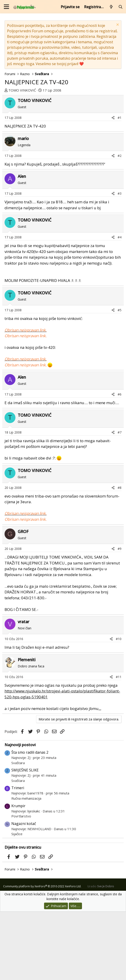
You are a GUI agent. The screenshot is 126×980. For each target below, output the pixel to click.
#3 (120, 262)
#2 (120, 224)
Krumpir (18, 874)
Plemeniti (27, 728)
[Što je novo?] (111, 7)
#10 (119, 707)
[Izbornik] (6, 7)
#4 (120, 305)
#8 (120, 556)
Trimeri (18, 856)
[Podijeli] (113, 186)
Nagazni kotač (24, 892)
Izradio (101, 955)
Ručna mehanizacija (26, 867)
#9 (120, 617)
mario (23, 207)
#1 (120, 186)
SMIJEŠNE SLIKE (25, 838)
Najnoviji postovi (20, 813)
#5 (120, 378)
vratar (23, 690)
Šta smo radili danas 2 (30, 821)
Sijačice (17, 902)
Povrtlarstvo (21, 884)
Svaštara (18, 831)
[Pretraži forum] (120, 7)
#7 (120, 501)
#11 (119, 745)
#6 (120, 463)
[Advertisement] (63, 129)
